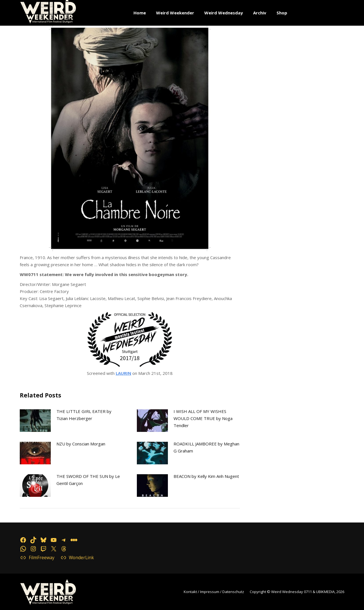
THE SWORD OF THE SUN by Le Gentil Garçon (88, 480)
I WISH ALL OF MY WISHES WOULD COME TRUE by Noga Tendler (203, 418)
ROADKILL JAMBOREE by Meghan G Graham (206, 447)
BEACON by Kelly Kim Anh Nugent (206, 476)
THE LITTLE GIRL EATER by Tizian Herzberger (84, 415)
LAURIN (123, 373)
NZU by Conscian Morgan (81, 444)
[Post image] (35, 421)
